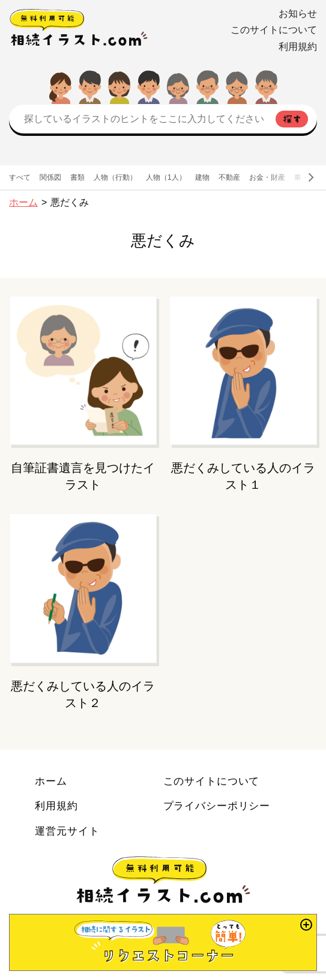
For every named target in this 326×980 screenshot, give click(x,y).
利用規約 (298, 47)
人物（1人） (166, 177)
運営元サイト (67, 831)
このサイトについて (274, 30)
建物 (202, 177)
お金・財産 (267, 177)
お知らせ (298, 14)
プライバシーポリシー (217, 806)
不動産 (229, 177)
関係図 (50, 177)
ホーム (23, 202)
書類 (77, 177)
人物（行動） (115, 177)
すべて (20, 177)
